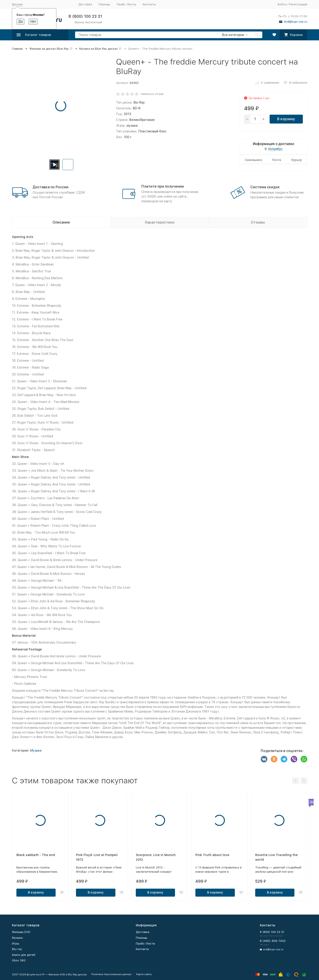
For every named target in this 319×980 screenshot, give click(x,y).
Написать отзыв (152, 94)
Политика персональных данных (111, 974)
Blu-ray (17, 949)
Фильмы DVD (21, 932)
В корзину (286, 119)
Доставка (85, 4)
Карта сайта (144, 974)
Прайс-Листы (126, 4)
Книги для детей (24, 955)
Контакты (149, 4)
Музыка (36, 750)
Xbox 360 (19, 960)
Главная (17, 49)
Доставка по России (51, 187)
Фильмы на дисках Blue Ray (49, 49)
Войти (282, 4)
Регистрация (298, 4)
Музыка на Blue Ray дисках (98, 49)
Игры (16, 944)
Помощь (104, 4)
